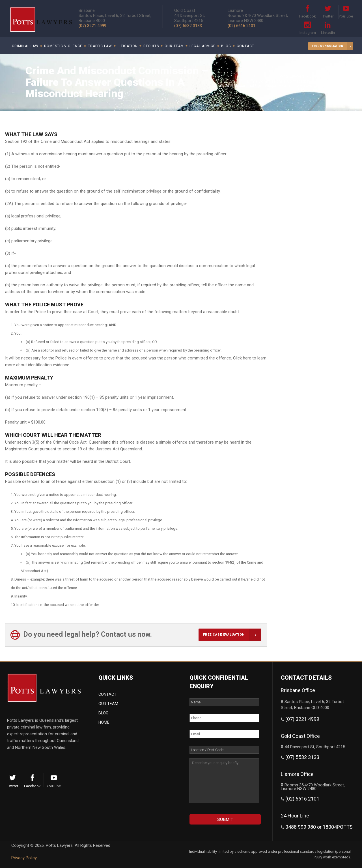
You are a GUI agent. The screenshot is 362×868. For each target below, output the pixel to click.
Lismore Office (297, 774)
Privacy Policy (24, 858)
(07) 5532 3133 (188, 26)
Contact (107, 694)
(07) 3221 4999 (302, 719)
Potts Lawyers (292, 76)
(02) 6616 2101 (242, 26)
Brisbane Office (298, 690)
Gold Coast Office (300, 736)
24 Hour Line (295, 816)
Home (104, 722)
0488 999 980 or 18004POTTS (319, 827)
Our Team (108, 704)
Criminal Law (320, 76)
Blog (103, 713)
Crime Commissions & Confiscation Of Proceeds (290, 81)
